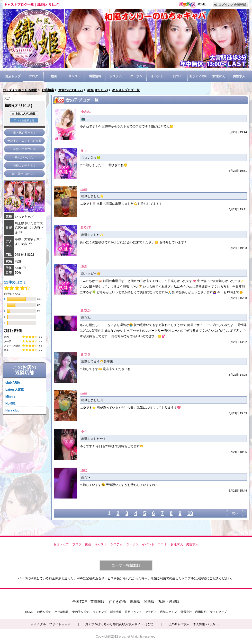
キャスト (75, 76)
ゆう (84, 431)
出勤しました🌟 (92, 196)
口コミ (177, 76)
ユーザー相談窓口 (126, 565)
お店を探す (44, 612)
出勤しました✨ (92, 235)
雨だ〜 (86, 477)
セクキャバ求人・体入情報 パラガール (195, 624)
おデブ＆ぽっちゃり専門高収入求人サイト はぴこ (119, 624)
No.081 (10, 403)
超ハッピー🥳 (91, 273)
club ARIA (13, 383)
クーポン (136, 76)
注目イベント (133, 612)
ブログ (33, 76)
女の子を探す (81, 612)
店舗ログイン (168, 612)
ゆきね (85, 112)
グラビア (151, 612)
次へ (235, 513)
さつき (85, 354)
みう (84, 150)
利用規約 (201, 612)
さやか (85, 310)
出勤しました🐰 (92, 400)
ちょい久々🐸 (91, 158)
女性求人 (219, 76)
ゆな (84, 470)
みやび (85, 227)
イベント (157, 76)
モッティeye (198, 76)
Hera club (12, 410)
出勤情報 (95, 76)
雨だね (86, 317)
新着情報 (116, 612)
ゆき (84, 266)
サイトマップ (218, 612)
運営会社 (186, 612)
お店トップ (13, 76)
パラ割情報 (62, 612)
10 (190, 513)
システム (116, 76)
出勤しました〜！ (94, 439)
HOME (201, 4)
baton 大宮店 (15, 390)
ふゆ (84, 189)
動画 (54, 76)
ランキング (100, 612)
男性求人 (239, 76)
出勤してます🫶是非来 (97, 362)
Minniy (10, 397)
